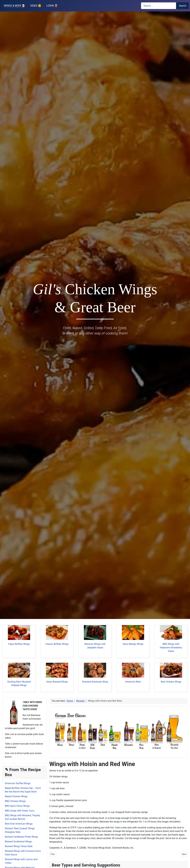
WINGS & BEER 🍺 (14, 6)
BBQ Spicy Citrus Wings (17, 806)
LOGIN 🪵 (52, 6)
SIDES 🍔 (36, 6)
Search (183, 6)
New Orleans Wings (171, 682)
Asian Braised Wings (57, 682)
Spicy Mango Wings (133, 644)
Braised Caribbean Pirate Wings (21, 837)
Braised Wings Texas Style (19, 846)
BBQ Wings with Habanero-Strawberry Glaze (171, 648)
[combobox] (159, 6)
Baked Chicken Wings (16, 796)
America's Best (133, 682)
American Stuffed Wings (18, 783)
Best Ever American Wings (19, 824)
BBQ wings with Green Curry (20, 811)
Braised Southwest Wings (18, 842)
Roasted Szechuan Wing (95, 682)
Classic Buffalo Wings (57, 644)
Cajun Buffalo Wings (19, 644)
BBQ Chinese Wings (15, 801)
